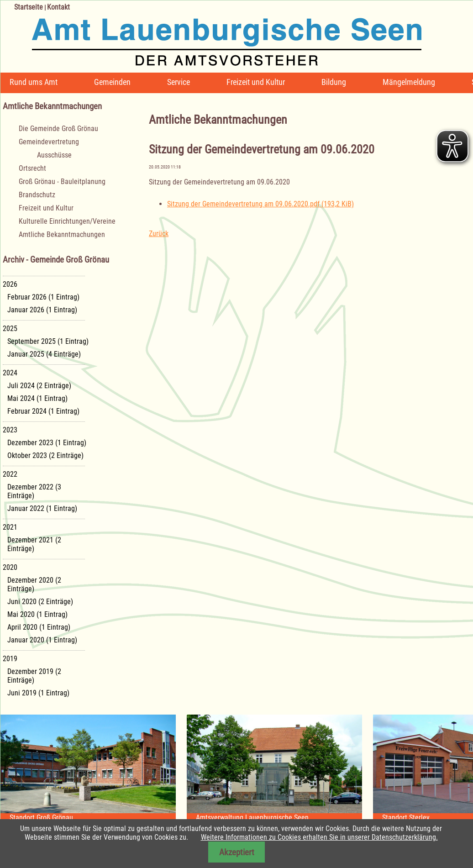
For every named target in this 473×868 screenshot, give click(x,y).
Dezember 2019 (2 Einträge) (34, 676)
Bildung (334, 82)
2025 (10, 329)
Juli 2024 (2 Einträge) (39, 386)
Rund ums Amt (34, 82)
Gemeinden (112, 82)
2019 (10, 659)
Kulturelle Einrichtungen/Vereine (67, 221)
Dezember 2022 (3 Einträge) (34, 491)
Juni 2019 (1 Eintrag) (38, 693)
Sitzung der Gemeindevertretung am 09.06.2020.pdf (260, 204)
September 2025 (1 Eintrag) (48, 341)
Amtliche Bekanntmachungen (62, 234)
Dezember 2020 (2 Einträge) (34, 584)
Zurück (159, 234)
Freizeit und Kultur (256, 82)
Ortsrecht (32, 168)
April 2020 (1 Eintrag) (39, 627)
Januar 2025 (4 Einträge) (44, 354)
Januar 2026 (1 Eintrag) (42, 310)
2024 (10, 373)
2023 (10, 430)
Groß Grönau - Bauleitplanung (62, 181)
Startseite (29, 7)
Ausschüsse (54, 155)
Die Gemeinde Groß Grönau (58, 129)
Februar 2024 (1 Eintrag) (43, 411)
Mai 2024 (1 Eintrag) (37, 398)
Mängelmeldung (409, 82)
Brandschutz (37, 195)
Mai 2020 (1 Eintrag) (37, 614)
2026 (10, 284)
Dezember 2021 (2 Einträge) (34, 544)
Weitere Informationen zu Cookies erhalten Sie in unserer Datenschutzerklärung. (319, 837)
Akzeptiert (237, 852)
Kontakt (58, 7)
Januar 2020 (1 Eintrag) (42, 640)
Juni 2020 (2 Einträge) (40, 602)
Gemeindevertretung (49, 142)
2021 (10, 527)
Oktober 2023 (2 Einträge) (45, 455)
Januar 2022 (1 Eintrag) (42, 508)
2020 (10, 567)
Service (179, 82)
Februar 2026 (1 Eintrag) (43, 297)
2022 (10, 474)
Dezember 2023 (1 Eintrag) (47, 443)
